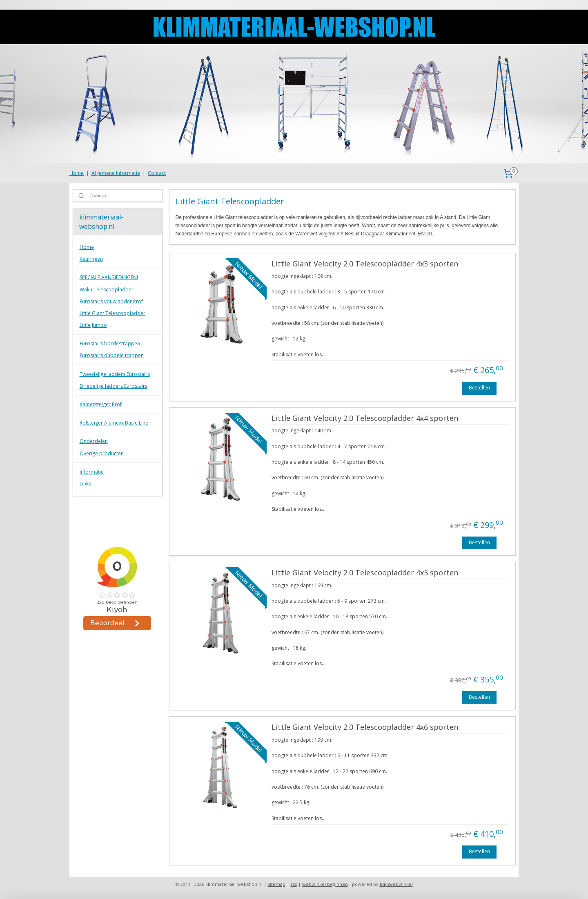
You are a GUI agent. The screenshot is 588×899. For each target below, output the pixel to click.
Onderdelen (94, 441)
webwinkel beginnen (325, 884)
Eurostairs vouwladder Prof (111, 301)
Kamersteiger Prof (101, 404)
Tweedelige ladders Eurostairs (115, 374)
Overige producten (102, 453)
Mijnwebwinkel (396, 884)
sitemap (277, 884)
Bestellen (479, 388)
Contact (157, 173)
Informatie (92, 472)
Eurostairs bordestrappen (110, 343)
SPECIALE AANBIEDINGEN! (109, 277)
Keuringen (91, 259)
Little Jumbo (93, 325)
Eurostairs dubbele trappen (112, 355)
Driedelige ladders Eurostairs (114, 386)
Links (85, 484)
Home (77, 173)
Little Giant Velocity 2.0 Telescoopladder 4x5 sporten (364, 573)
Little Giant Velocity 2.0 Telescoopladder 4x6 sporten (364, 727)
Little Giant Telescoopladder (112, 313)
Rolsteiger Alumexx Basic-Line (114, 423)
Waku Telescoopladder (107, 290)
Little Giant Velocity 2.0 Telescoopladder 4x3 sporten (364, 264)
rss (294, 884)
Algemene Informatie (116, 173)
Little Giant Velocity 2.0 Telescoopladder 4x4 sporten (364, 418)
